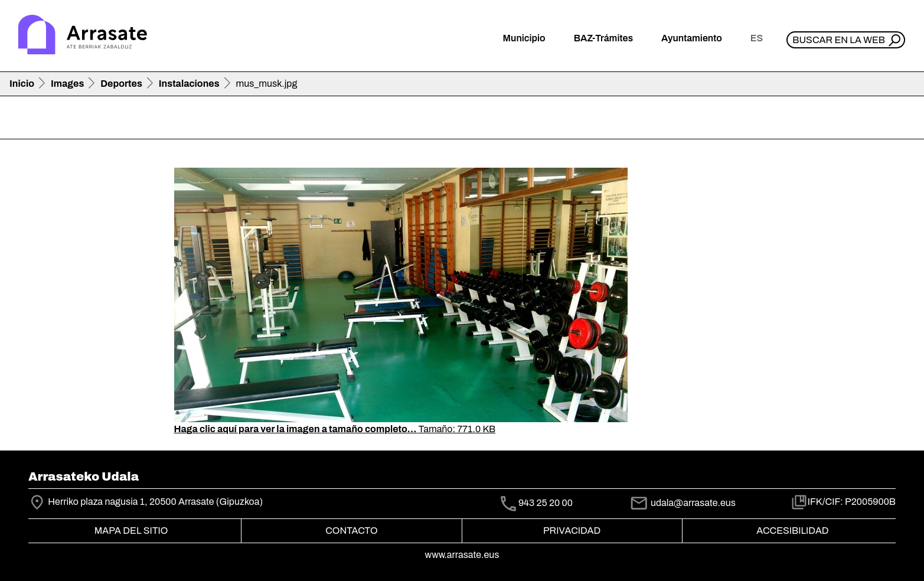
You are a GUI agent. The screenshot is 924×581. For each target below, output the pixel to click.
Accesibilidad (792, 531)
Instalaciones (189, 84)
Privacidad (572, 531)
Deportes (121, 84)
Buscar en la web (839, 40)
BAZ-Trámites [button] (603, 38)
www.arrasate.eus (462, 555)
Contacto (351, 531)
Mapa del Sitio (131, 531)
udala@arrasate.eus (683, 503)
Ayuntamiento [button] (692, 38)
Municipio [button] (524, 38)
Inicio (22, 84)
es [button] (757, 38)
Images (67, 84)
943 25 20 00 (546, 503)
